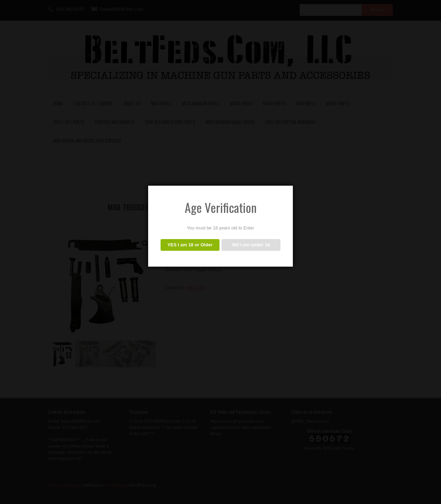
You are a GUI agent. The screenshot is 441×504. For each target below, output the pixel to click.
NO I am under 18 (251, 245)
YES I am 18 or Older (190, 245)
